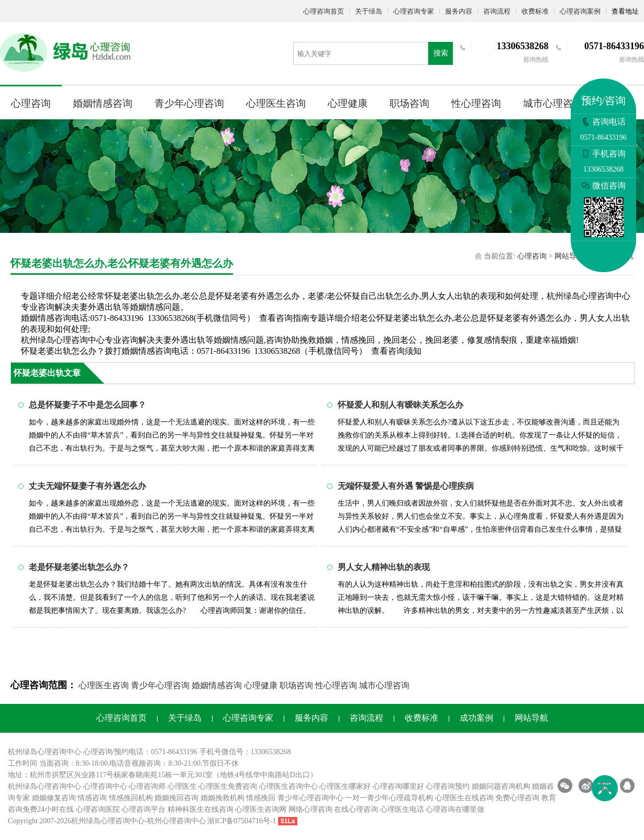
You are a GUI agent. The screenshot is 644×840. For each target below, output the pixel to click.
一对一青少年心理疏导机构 (389, 798)
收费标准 (535, 11)
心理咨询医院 (98, 809)
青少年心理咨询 (189, 103)
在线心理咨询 (356, 809)
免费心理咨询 (517, 798)
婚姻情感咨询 (103, 103)
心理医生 (182, 786)
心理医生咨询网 (261, 809)
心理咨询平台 (143, 809)
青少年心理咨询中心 (310, 798)
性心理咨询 (476, 103)
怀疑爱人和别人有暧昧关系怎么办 (401, 405)
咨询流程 (497, 11)
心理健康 (348, 103)
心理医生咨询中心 (288, 786)
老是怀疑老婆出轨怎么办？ (79, 567)
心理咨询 (31, 103)
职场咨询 (409, 103)
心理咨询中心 (105, 786)
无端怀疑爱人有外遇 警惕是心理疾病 (406, 486)
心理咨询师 (147, 786)
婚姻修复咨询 (54, 798)
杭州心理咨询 (169, 821)
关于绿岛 (369, 11)
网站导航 (569, 256)
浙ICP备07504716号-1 (242, 821)
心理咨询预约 (448, 786)
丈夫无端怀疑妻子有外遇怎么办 (87, 486)
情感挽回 (261, 798)
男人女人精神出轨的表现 (384, 567)
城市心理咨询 (553, 103)
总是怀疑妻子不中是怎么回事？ (87, 405)
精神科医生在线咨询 (201, 809)
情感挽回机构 (131, 798)
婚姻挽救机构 (223, 798)
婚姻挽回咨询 (176, 798)
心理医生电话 (402, 809)
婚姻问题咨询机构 (501, 786)
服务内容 (459, 11)
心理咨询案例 (580, 11)
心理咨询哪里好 (398, 786)
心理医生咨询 (276, 103)
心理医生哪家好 (345, 786)
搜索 (441, 53)
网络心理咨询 (310, 809)
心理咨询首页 (324, 11)
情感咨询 (92, 798)
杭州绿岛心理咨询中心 (45, 786)
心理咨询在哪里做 (455, 809)
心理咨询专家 (414, 11)
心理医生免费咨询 (228, 786)
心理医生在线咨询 (464, 798)
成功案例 (476, 718)
